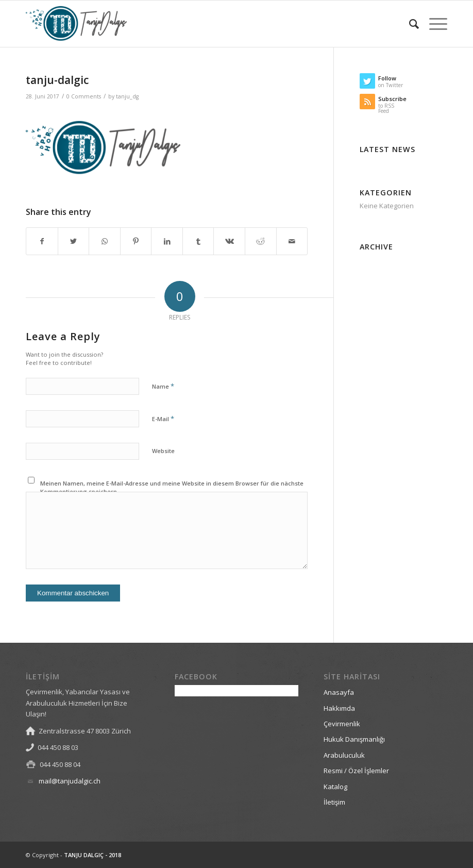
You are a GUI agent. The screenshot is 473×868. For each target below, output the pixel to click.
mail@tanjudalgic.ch (70, 781)
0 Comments (84, 96)
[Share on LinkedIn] (167, 241)
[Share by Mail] (292, 241)
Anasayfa (339, 692)
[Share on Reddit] (261, 241)
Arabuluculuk (344, 755)
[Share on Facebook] (42, 241)
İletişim (334, 802)
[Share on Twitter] (74, 241)
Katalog (335, 787)
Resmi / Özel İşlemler (356, 771)
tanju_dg (127, 96)
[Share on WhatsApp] (105, 241)
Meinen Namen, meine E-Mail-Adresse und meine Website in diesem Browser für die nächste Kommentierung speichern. (172, 488)
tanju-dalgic (57, 80)
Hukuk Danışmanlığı (354, 739)
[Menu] (433, 24)
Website (163, 451)
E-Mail (163, 419)
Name (163, 386)
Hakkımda (339, 708)
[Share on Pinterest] (136, 241)
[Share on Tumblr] (198, 241)
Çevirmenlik (342, 724)
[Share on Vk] (229, 241)
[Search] (409, 24)
